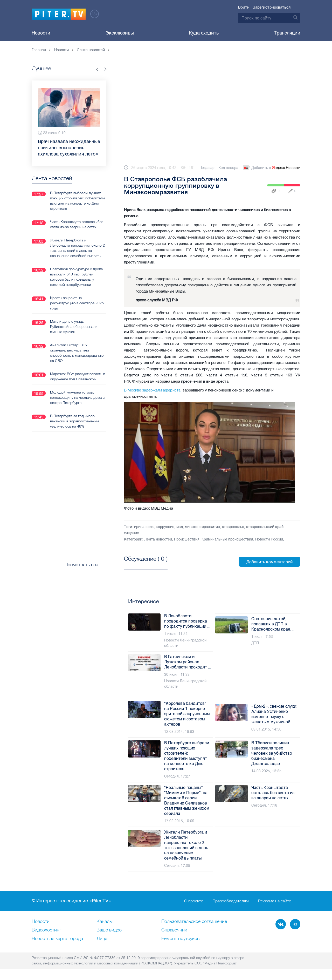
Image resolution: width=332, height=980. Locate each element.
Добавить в (271, 168)
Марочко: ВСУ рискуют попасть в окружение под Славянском (78, 376)
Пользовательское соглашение (194, 922)
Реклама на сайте (275, 901)
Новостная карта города (57, 939)
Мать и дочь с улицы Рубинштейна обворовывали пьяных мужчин (74, 326)
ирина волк (144, 527)
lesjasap (208, 168)
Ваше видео (109, 930)
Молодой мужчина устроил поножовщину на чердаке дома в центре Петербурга (77, 397)
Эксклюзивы (120, 33)
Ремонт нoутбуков (180, 939)
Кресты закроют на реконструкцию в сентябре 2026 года (77, 303)
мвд (180, 527)
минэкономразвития (202, 527)
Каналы (105, 922)
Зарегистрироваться (272, 7)
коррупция (165, 527)
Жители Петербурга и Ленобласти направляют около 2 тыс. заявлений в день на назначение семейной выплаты (77, 248)
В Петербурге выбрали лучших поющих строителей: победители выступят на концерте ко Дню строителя (77, 200)
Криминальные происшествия (227, 539)
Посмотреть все (141, 565)
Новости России (269, 539)
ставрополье (233, 527)
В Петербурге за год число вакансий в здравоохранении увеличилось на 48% (74, 421)
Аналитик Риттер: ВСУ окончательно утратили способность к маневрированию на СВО (77, 353)
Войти (244, 7)
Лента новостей (158, 539)
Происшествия (187, 539)
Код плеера (228, 168)
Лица (102, 939)
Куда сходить (204, 33)
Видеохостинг (46, 930)
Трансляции (287, 33)
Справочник (174, 930)
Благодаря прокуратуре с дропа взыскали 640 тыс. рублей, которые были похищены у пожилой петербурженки (76, 276)
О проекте (194, 901)
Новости (41, 33)
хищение (132, 533)
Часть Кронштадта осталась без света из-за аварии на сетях (77, 224)
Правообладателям (231, 901)
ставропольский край (265, 527)
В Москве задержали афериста (152, 390)
